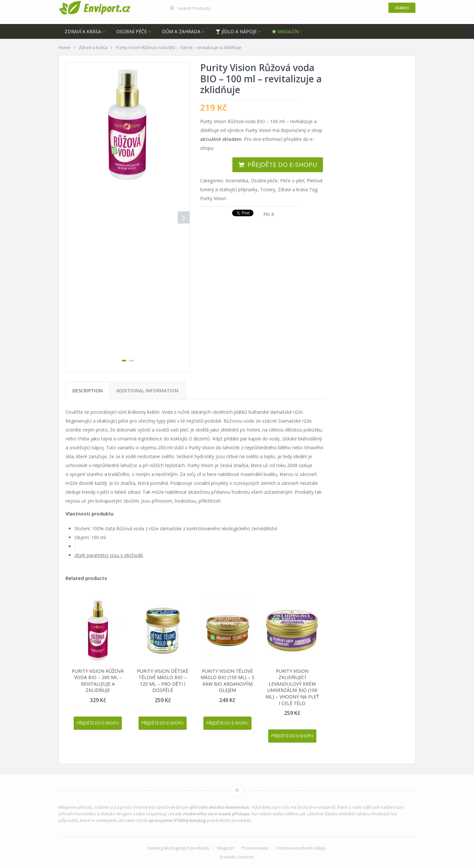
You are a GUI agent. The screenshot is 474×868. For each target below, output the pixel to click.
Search (402, 8)
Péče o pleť (292, 181)
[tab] (88, 391)
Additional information (147, 391)
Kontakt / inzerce (237, 857)
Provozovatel (255, 848)
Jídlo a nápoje (236, 31)
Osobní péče (132, 31)
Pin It (269, 214)
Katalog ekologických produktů (178, 848)
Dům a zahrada (181, 31)
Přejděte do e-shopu (282, 165)
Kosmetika (237, 181)
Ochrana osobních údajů (301, 848)
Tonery (268, 189)
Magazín (285, 31)
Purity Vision (213, 198)
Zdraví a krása (83, 31)
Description (88, 391)
